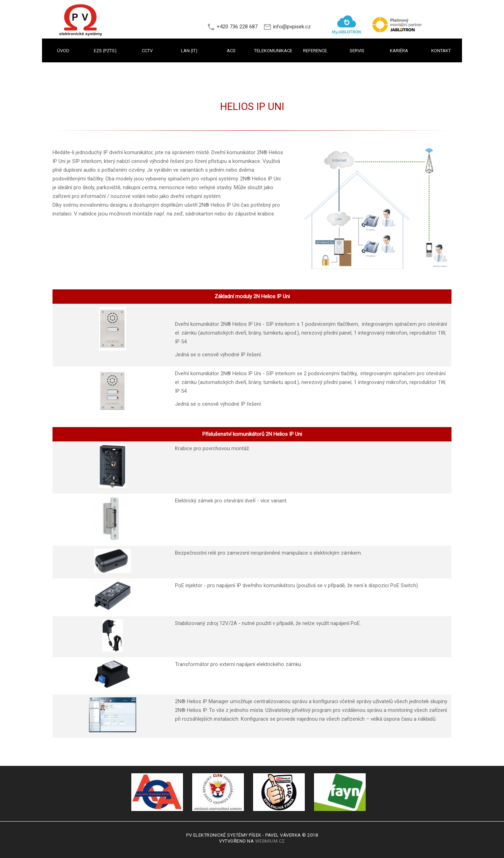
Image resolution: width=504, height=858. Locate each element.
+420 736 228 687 (237, 27)
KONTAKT (441, 51)
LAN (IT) (189, 51)
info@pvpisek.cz (292, 27)
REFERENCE (315, 51)
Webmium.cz (270, 841)
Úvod (63, 51)
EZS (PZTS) (105, 51)
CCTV (147, 51)
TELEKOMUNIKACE (273, 51)
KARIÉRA (399, 51)
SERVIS (357, 51)
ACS (231, 51)
